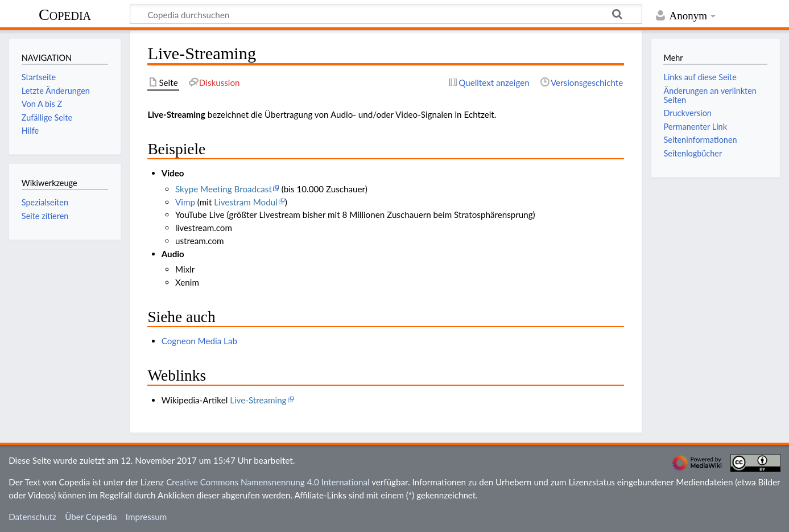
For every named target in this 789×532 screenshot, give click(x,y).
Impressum (146, 517)
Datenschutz (32, 517)
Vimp (185, 202)
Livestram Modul (245, 202)
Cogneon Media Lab (199, 341)
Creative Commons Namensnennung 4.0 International (268, 482)
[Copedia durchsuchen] (386, 14)
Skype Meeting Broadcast (224, 189)
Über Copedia (91, 517)
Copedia (65, 15)
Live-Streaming (258, 400)
